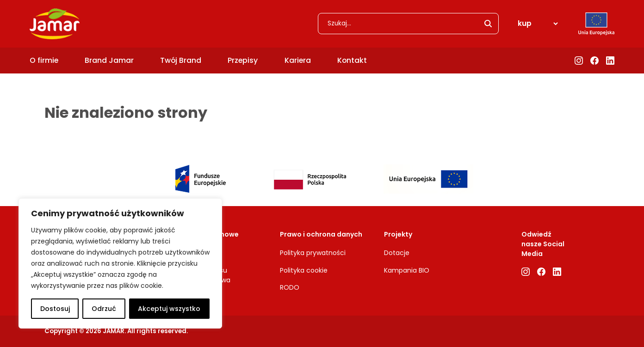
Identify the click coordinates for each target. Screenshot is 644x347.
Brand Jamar (109, 60)
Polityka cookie (304, 270)
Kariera (298, 60)
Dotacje (397, 253)
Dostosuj (55, 309)
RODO (290, 287)
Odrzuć (104, 309)
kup (525, 23)
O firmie (44, 60)
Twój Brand (181, 60)
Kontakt (352, 60)
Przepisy (243, 60)
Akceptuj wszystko (169, 309)
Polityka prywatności (313, 253)
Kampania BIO (407, 270)
